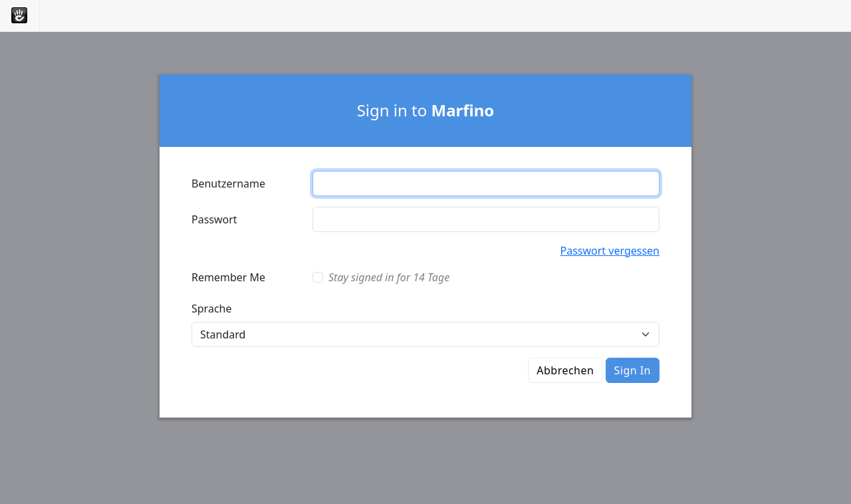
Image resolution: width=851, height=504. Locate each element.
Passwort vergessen (610, 251)
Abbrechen (565, 370)
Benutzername (228, 184)
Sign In (633, 370)
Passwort (214, 219)
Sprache (211, 309)
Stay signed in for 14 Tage (389, 277)
